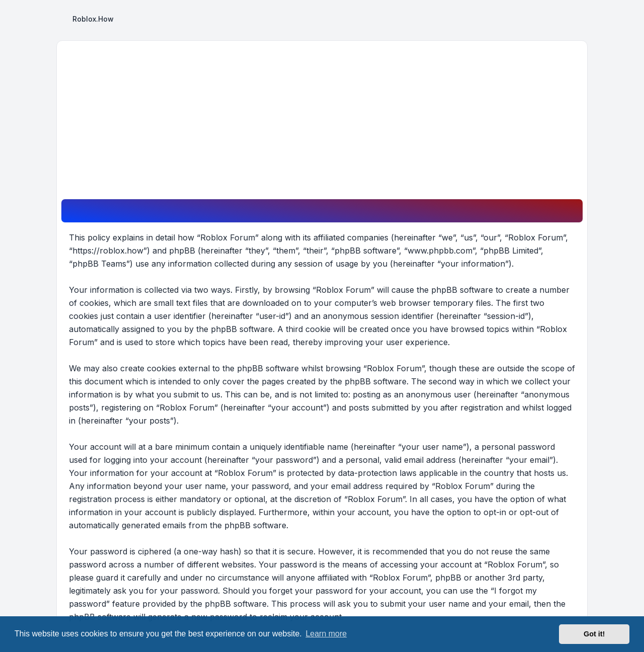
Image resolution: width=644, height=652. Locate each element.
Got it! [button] (594, 634)
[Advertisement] (322, 123)
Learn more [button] (326, 634)
